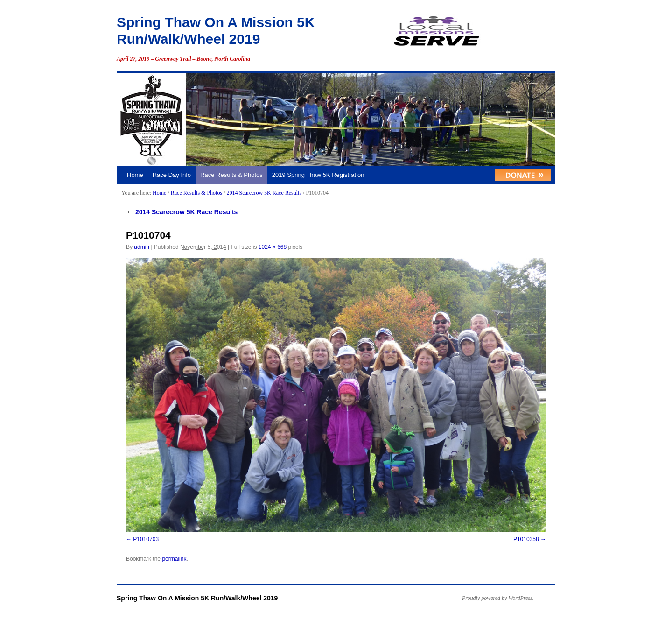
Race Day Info (172, 175)
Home (135, 175)
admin (142, 247)
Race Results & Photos (231, 175)
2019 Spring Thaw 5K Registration (318, 175)
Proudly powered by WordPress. (498, 598)
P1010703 (146, 539)
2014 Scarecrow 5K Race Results (264, 193)
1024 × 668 (273, 247)
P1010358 (526, 539)
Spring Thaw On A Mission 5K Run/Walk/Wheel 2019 (197, 598)
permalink (174, 559)
